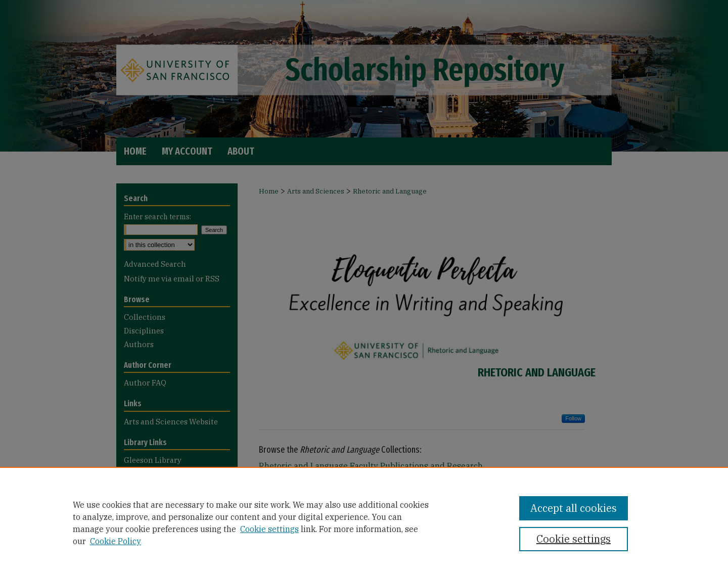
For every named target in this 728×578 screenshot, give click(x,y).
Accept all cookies (574, 508)
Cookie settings (269, 529)
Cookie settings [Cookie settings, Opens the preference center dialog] (574, 539)
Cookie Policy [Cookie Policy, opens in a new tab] (116, 541)
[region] (364, 522)
